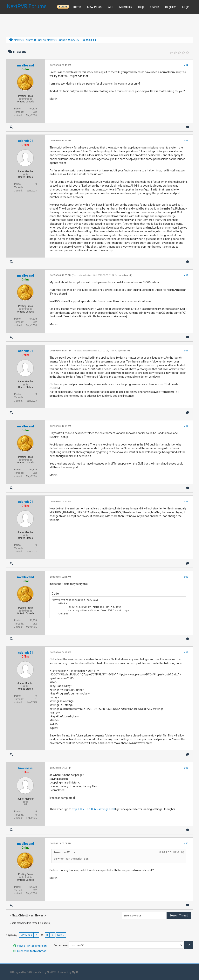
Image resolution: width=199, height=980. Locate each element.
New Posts (94, 7)
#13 (186, 275)
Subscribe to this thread (32, 951)
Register (170, 7)
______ (63, 7)
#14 (186, 351)
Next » (61, 935)
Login (186, 7)
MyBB (75, 972)
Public (40, 40)
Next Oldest (19, 915)
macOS (75, 40)
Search (154, 7)
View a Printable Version (32, 946)
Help (141, 7)
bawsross (25, 768)
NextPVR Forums (27, 6)
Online (25, 69)
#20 (186, 843)
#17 (186, 577)
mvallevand (25, 65)
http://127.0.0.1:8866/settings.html (93, 809)
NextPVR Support (57, 40)
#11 (186, 65)
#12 (186, 141)
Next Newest (37, 915)
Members (125, 7)
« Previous (26, 935)
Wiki (110, 7)
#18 (186, 652)
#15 (186, 426)
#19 (186, 768)
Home (77, 7)
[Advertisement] (99, 24)
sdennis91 (26, 141)
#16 (186, 502)
